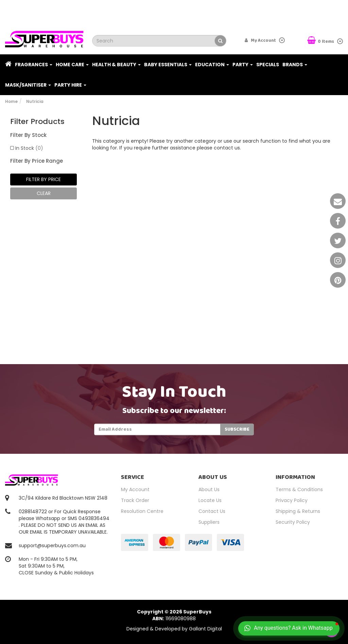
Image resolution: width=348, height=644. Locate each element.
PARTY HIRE (70, 85)
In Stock (29, 148)
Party (243, 65)
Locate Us (210, 500)
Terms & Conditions (299, 489)
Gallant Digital (205, 629)
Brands (295, 65)
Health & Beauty (116, 65)
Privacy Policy (292, 500)
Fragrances (34, 65)
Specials (268, 65)
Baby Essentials (168, 65)
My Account (135, 489)
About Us (209, 489)
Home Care (72, 65)
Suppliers (209, 522)
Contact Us (212, 511)
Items (321, 41)
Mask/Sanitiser (28, 85)
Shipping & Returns (298, 511)
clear (44, 193)
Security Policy (293, 522)
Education (212, 65)
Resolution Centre (142, 511)
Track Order (135, 500)
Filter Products (37, 122)
